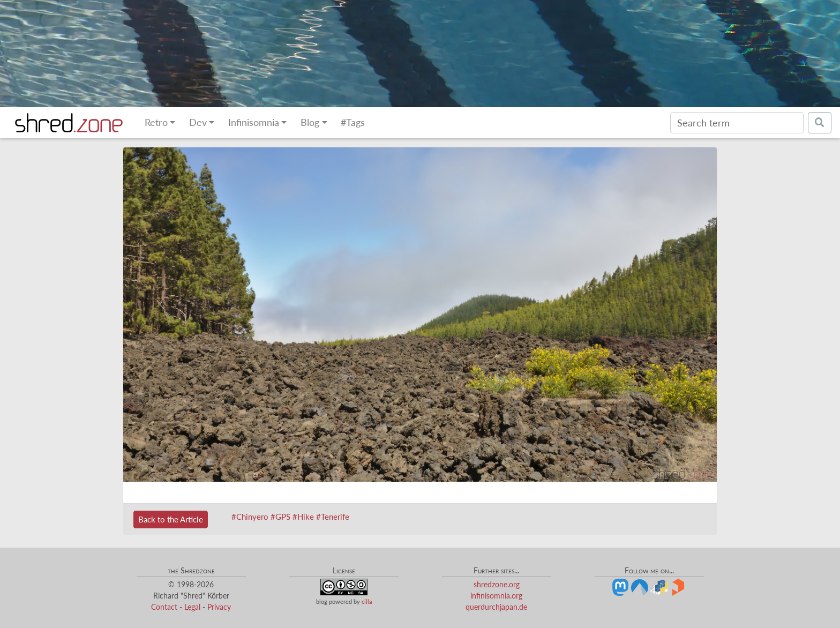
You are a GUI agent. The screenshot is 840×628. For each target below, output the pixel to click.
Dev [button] (198, 122)
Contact (164, 607)
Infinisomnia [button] (254, 122)
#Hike (303, 517)
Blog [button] (310, 122)
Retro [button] (156, 122)
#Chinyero (250, 517)
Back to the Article (171, 519)
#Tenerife (333, 517)
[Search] (737, 123)
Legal (192, 607)
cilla (367, 601)
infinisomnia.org (496, 596)
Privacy (219, 607)
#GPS (280, 517)
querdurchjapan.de (496, 607)
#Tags (353, 122)
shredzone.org (497, 584)
